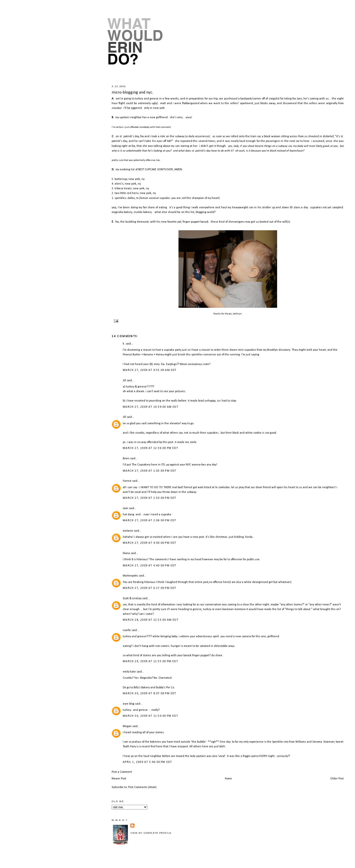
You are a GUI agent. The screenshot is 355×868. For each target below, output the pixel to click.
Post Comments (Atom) (142, 787)
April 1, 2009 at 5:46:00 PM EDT (147, 762)
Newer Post (119, 779)
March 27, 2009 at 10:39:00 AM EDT (151, 407)
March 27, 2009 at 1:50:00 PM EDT (149, 498)
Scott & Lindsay (132, 598)
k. (124, 344)
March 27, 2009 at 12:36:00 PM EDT (150, 448)
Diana (126, 553)
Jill (124, 381)
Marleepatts (130, 576)
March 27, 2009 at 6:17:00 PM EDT (149, 588)
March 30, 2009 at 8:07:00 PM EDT (149, 694)
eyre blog (129, 704)
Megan (127, 726)
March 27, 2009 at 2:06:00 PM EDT (149, 521)
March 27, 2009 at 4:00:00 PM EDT (149, 543)
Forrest (127, 481)
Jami (125, 508)
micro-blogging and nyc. (132, 92)
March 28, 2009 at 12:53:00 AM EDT (151, 620)
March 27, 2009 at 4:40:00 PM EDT (149, 566)
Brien (126, 459)
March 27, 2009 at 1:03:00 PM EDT (149, 471)
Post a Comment (122, 772)
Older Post (337, 779)
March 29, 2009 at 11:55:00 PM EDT (150, 661)
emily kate (129, 672)
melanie (128, 531)
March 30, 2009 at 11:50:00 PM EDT (150, 716)
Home (228, 779)
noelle (127, 630)
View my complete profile (151, 833)
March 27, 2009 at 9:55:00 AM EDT (150, 370)
